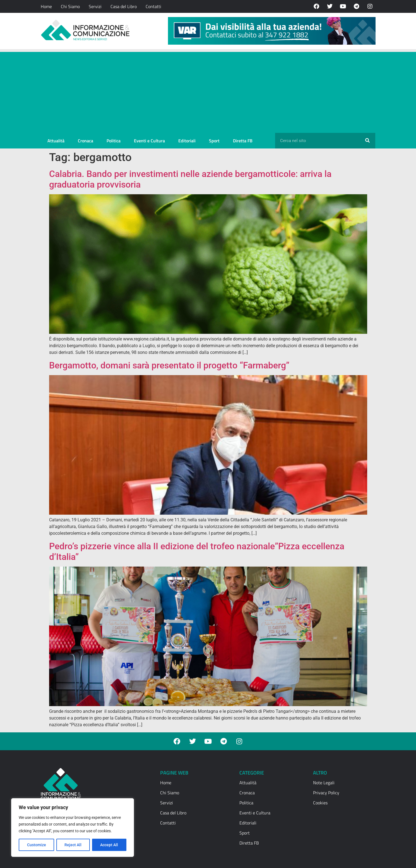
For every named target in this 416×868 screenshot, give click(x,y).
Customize (37, 845)
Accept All (109, 845)
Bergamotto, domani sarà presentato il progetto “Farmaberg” (169, 365)
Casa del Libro (124, 6)
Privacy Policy (326, 793)
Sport (214, 141)
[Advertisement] (208, 91)
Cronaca (86, 141)
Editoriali (187, 141)
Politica (114, 141)
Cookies (320, 803)
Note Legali (324, 783)
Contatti (153, 6)
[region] (73, 828)
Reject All (73, 845)
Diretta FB (243, 141)
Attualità (56, 141)
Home (46, 6)
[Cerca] (367, 141)
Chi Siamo (70, 6)
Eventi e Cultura (149, 141)
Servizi (95, 6)
